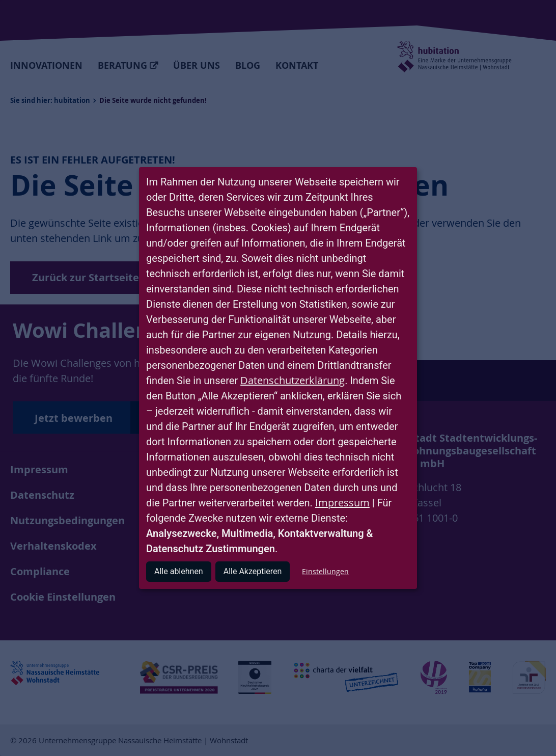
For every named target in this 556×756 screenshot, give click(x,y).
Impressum (342, 503)
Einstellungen (325, 571)
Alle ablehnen (179, 571)
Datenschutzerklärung (293, 380)
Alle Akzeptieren (253, 571)
